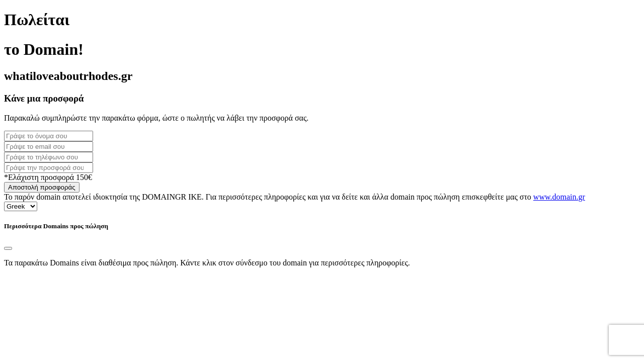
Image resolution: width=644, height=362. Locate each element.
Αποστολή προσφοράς (42, 187)
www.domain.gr (559, 197)
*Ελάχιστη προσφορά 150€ (48, 177)
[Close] (8, 248)
